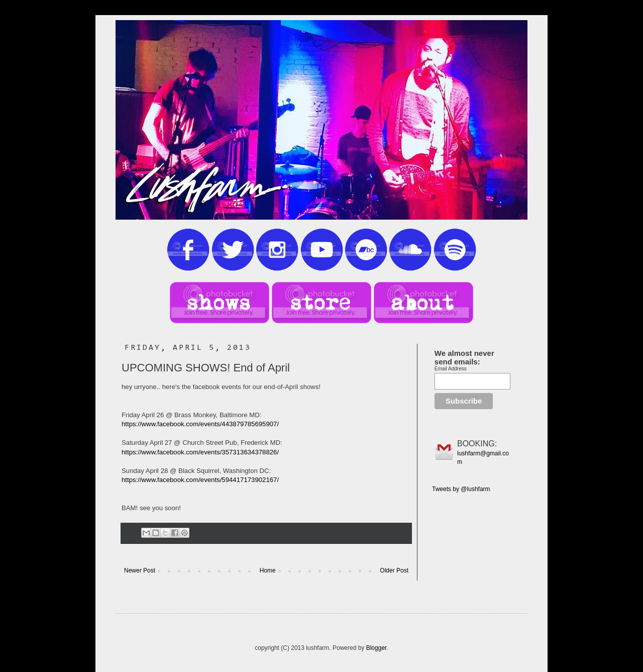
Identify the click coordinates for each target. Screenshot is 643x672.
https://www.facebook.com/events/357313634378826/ (200, 452)
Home (268, 570)
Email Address (451, 369)
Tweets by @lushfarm (461, 489)
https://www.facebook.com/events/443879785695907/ (200, 424)
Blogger (377, 648)
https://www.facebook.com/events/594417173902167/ (200, 480)
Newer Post (140, 570)
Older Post (394, 570)
